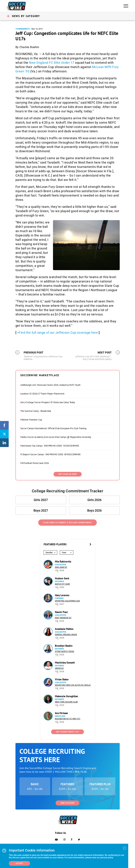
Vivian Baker (62, 679)
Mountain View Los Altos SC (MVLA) (73, 685)
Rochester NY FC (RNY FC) (68, 719)
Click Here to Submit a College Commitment (67, 523)
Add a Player (67, 803)
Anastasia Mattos (64, 629)
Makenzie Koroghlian (66, 696)
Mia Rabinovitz (63, 562)
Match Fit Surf (62, 584)
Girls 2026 (94, 500)
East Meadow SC (63, 618)
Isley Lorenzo (62, 595)
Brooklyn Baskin (64, 646)
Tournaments (23, 29)
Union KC (59, 668)
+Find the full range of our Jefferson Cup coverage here (58, 333)
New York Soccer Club (66, 702)
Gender (49, 552)
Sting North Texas (65, 651)
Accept (19, 863)
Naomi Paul (61, 612)
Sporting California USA (67, 601)
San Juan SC (61, 567)
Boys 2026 (94, 510)
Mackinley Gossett (65, 663)
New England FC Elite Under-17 (52, 63)
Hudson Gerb (62, 578)
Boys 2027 (41, 510)
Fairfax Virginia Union (66, 635)
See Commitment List (68, 732)
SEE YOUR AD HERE (68, 474)
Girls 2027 (41, 500)
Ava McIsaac (62, 713)
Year (64, 552)
